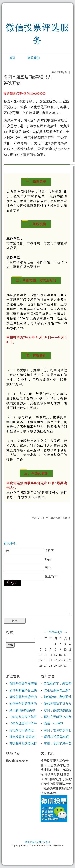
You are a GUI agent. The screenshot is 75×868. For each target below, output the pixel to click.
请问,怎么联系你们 (56, 737)
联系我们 (34, 58)
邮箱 (27, 559)
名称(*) (29, 551)
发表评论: (10, 543)
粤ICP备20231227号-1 (38, 842)
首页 (12, 58)
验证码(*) (51, 576)
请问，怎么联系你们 (58, 730)
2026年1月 (55, 632)
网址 (27, 568)
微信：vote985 (53, 723)
